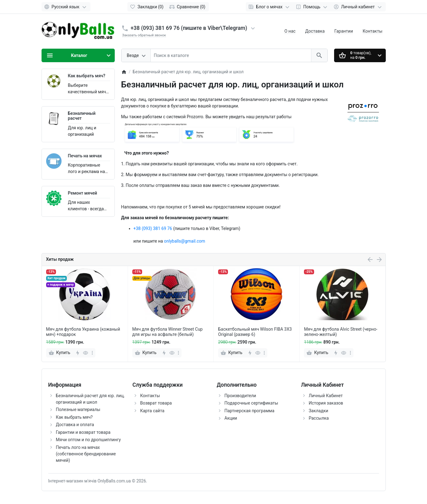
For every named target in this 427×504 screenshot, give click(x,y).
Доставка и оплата (75, 425)
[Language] (66, 7)
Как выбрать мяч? (87, 76)
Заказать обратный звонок (144, 35)
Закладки (319, 411)
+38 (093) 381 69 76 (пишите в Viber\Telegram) (189, 28)
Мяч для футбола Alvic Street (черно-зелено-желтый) (341, 332)
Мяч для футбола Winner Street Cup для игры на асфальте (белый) (168, 332)
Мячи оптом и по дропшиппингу (88, 440)
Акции (231, 418)
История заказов (326, 403)
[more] (92, 353)
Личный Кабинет (326, 396)
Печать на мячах (85, 156)
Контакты (373, 31)
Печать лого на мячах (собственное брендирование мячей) (86, 454)
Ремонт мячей (83, 193)
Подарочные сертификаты (251, 403)
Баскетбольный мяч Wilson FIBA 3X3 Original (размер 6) (255, 332)
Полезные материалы (78, 409)
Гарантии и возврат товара (83, 432)
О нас (290, 31)
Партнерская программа (249, 411)
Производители (240, 396)
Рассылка (319, 418)
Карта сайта (152, 411)
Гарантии (344, 31)
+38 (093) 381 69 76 (153, 228)
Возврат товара (156, 403)
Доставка (315, 31)
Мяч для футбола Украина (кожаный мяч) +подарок (83, 332)
